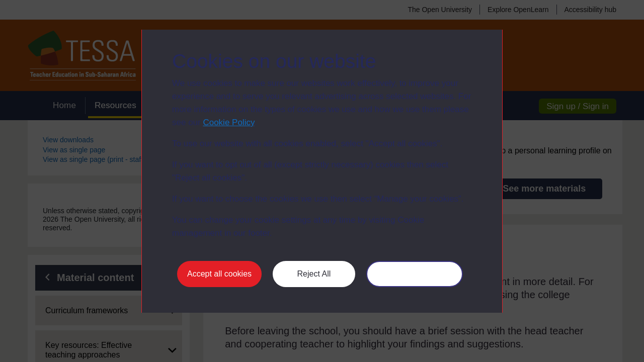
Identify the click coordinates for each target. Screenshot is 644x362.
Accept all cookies (219, 274)
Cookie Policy (228, 122)
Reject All (314, 274)
